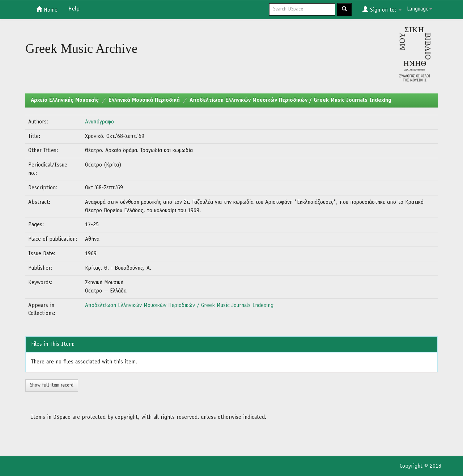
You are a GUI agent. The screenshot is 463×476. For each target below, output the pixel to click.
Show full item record (52, 385)
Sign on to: (382, 9)
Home (47, 9)
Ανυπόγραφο (99, 122)
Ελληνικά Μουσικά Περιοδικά (144, 100)
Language (420, 9)
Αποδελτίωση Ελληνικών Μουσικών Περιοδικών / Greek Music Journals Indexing (290, 100)
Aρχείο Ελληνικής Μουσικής (65, 100)
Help (74, 9)
